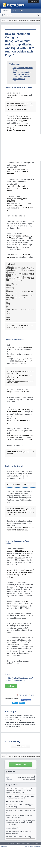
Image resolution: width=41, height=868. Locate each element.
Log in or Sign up (33, 1)
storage (33, 778)
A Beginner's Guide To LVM (13, 828)
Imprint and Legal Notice (33, 844)
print (33, 695)
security (19, 778)
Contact (18, 844)
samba (28, 778)
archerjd (33, 776)
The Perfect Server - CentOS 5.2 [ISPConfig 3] (19, 837)
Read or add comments (29, 780)
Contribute (11, 844)
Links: (15, 81)
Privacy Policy (37, 847)
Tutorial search (8, 15)
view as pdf (23, 695)
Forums (22, 11)
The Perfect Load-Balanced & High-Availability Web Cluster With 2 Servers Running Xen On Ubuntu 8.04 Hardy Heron (20, 823)
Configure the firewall (21, 74)
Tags (14, 11)
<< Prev (11, 686)
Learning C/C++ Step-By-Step (14, 801)
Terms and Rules (28, 847)
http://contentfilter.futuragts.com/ (20, 678)
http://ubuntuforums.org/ (17, 680)
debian (24, 778)
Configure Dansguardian (22, 72)
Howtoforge (4, 847)
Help (23, 844)
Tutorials (6, 11)
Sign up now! (20, 764)
